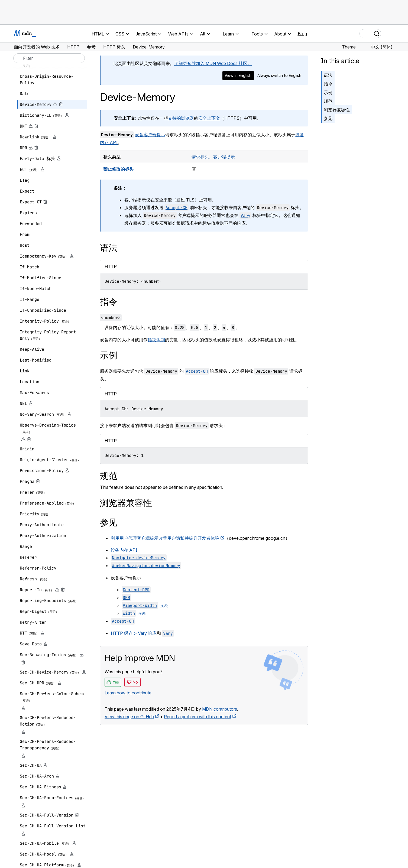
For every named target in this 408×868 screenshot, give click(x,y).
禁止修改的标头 (118, 169)
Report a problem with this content (197, 717)
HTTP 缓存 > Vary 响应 (134, 633)
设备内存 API (124, 550)
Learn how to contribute (128, 693)
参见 (328, 118)
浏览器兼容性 (337, 110)
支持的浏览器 (181, 118)
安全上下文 (209, 118)
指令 (328, 84)
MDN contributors (220, 709)
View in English (238, 75)
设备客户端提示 (150, 135)
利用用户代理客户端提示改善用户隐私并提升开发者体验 (165, 538)
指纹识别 (156, 340)
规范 (328, 101)
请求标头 (200, 157)
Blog (302, 34)
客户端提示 (224, 157)
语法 (328, 75)
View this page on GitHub (129, 717)
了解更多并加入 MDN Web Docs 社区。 (213, 63)
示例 (328, 92)
